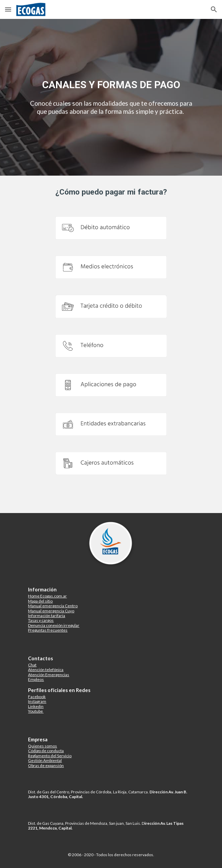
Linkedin (36, 706)
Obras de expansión (46, 765)
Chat (32, 665)
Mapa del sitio (40, 601)
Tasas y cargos (41, 620)
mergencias (58, 675)
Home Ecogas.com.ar (47, 596)
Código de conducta (46, 751)
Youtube (35, 711)
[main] (111, 85)
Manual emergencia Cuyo (51, 611)
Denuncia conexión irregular (54, 625)
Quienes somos (43, 746)
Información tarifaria (47, 616)
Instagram (37, 701)
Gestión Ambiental (45, 760)
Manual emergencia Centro (53, 606)
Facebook (37, 697)
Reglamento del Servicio (50, 756)
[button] (8, 9)
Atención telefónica (46, 670)
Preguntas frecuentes (48, 630)
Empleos (36, 679)
